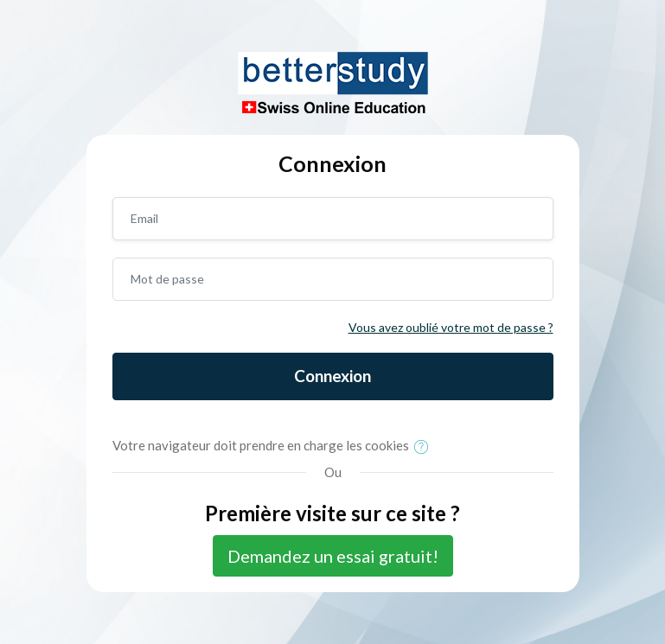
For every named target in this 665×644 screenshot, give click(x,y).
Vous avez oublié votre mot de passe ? (451, 327)
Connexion (332, 376)
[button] (425, 447)
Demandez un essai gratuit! (333, 556)
